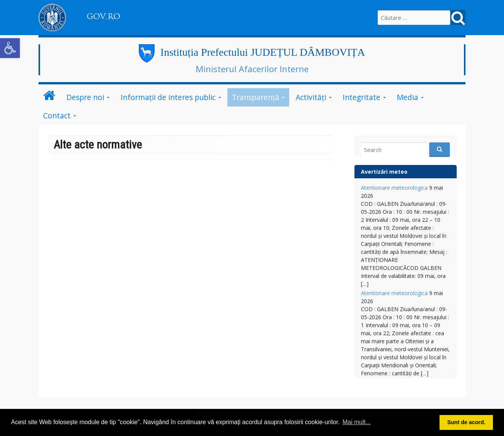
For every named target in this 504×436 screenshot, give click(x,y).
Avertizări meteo (384, 172)
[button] (10, 48)
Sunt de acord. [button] (466, 422)
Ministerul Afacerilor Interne (252, 69)
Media (407, 97)
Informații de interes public (168, 97)
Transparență (256, 97)
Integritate (361, 97)
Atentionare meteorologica (394, 188)
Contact (57, 115)
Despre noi (85, 97)
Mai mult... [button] (357, 422)
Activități (311, 97)
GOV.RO (103, 16)
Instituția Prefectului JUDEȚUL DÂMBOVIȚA (262, 52)
